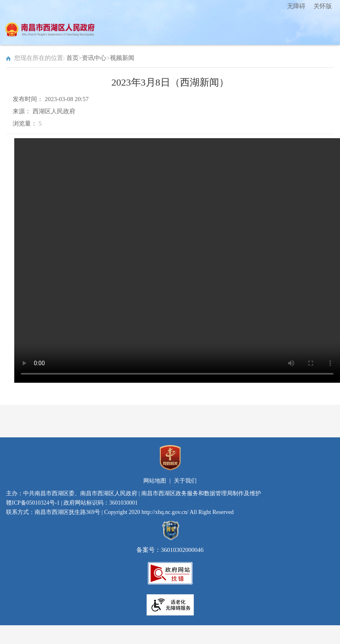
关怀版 (323, 6)
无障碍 (296, 6)
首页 (72, 58)
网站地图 (155, 481)
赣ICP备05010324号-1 (33, 503)
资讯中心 (94, 58)
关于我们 (185, 481)
